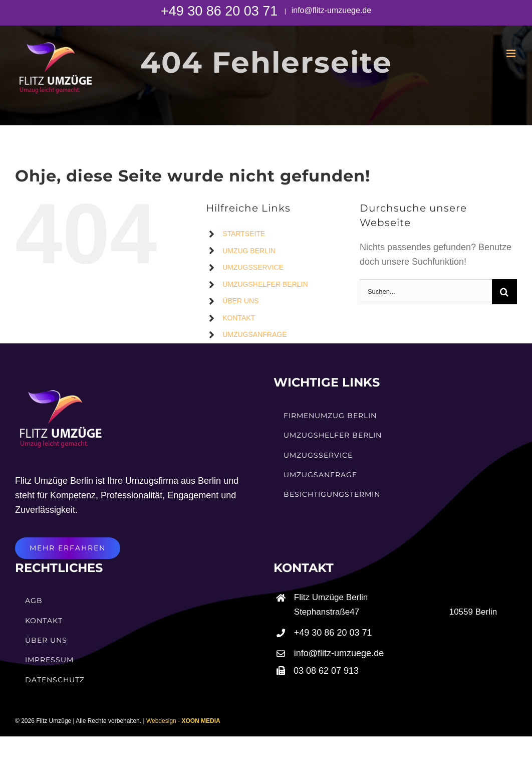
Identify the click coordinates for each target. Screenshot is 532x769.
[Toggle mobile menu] (512, 53)
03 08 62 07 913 (326, 671)
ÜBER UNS (240, 301)
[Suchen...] (426, 292)
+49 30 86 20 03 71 (221, 11)
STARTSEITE (244, 234)
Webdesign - (183, 721)
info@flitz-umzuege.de (330, 10)
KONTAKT (239, 318)
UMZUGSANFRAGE (254, 334)
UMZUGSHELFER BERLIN (265, 284)
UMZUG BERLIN (249, 251)
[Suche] (504, 292)
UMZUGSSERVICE (253, 267)
